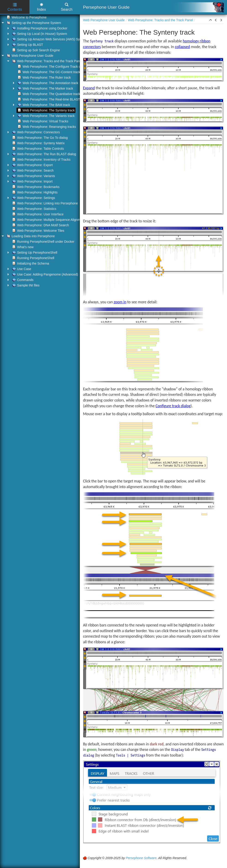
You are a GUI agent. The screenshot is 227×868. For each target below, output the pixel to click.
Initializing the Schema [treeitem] (30, 263)
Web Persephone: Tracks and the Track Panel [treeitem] (47, 61)
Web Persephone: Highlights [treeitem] (34, 192)
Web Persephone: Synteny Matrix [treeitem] (38, 143)
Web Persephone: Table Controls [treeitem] (38, 149)
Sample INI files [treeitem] (25, 285)
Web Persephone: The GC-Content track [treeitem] (48, 72)
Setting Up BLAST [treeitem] (27, 45)
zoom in (120, 302)
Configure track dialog (173, 406)
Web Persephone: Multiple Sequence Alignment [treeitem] (48, 220)
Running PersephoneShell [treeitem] (33, 258)
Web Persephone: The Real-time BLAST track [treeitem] (52, 99)
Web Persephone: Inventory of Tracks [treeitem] (41, 160)
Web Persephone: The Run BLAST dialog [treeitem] (44, 154)
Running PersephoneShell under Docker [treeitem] (43, 242)
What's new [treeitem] (22, 247)
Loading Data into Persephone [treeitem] (30, 236)
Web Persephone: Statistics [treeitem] (34, 209)
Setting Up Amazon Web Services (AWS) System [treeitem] (49, 39)
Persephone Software (141, 858)
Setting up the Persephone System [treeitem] (33, 23)
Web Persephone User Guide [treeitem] (30, 56)
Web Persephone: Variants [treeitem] (33, 176)
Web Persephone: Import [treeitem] (32, 181)
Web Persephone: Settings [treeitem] (33, 198)
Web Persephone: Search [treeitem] (32, 170)
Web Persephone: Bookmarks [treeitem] (35, 187)
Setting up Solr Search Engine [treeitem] (36, 50)
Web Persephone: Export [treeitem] (32, 165)
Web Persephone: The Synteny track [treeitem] (46, 110)
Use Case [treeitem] (21, 269)
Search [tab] (67, 7)
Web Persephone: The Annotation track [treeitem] (47, 83)
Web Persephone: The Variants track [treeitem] (46, 116)
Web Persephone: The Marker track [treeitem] (45, 88)
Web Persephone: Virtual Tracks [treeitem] (42, 121)
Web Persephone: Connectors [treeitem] (35, 132)
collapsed (183, 47)
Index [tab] (41, 7)
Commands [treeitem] (22, 280)
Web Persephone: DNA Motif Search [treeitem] (40, 225)
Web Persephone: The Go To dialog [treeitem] (39, 138)
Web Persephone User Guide (104, 20)
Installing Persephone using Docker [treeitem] (39, 28)
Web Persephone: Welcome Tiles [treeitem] (38, 231)
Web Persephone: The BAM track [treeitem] (43, 105)
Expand (89, 88)
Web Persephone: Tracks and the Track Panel (160, 20)
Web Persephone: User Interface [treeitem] (37, 214)
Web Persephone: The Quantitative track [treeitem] (48, 94)
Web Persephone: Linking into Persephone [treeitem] (44, 203)
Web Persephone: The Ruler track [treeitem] (44, 77)
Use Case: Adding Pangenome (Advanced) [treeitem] (45, 274)
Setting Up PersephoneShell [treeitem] (34, 252)
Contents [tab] (15, 7)
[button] (211, 20)
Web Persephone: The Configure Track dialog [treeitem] (52, 67)
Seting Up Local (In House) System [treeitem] (39, 34)
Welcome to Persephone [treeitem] (26, 17)
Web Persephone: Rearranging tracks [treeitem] (46, 127)
